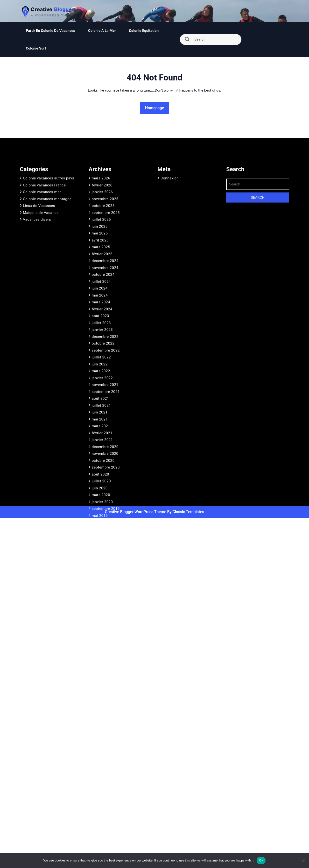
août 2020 (100, 538)
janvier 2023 (102, 393)
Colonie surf (36, 48)
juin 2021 (100, 475)
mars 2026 (101, 241)
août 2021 (100, 462)
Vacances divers (37, 283)
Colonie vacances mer (42, 255)
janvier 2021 (102, 503)
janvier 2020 (102, 565)
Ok (261, 860)
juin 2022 (100, 427)
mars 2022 (101, 434)
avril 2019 (100, 586)
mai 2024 (100, 359)
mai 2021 (100, 482)
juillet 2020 (101, 544)
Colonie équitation (144, 31)
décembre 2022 (105, 400)
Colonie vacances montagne (47, 262)
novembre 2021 (105, 448)
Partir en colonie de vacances (50, 31)
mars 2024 (101, 365)
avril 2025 (100, 303)
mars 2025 (101, 310)
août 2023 (100, 379)
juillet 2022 (101, 420)
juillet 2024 (101, 345)
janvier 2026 (102, 255)
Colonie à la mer (102, 31)
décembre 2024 (105, 324)
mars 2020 (101, 558)
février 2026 (102, 248)
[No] (303, 861)
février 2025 (102, 317)
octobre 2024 (103, 338)
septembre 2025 (106, 276)
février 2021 (102, 496)
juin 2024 (100, 352)
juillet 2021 (101, 469)
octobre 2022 (103, 407)
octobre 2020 (103, 524)
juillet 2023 (101, 386)
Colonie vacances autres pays (49, 241)
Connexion (170, 241)
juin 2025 (100, 290)
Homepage (156, 108)
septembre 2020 (106, 531)
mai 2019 (100, 579)
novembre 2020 (105, 517)
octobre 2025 (103, 269)
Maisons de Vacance (41, 276)
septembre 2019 (106, 572)
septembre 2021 (106, 455)
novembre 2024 (105, 331)
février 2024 (102, 372)
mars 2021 (101, 489)
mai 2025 (100, 296)
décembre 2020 (105, 510)
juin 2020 (100, 551)
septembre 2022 (106, 414)
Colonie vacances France (44, 248)
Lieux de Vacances (39, 269)
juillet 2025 (101, 283)
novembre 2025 (105, 262)
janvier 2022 (102, 441)
